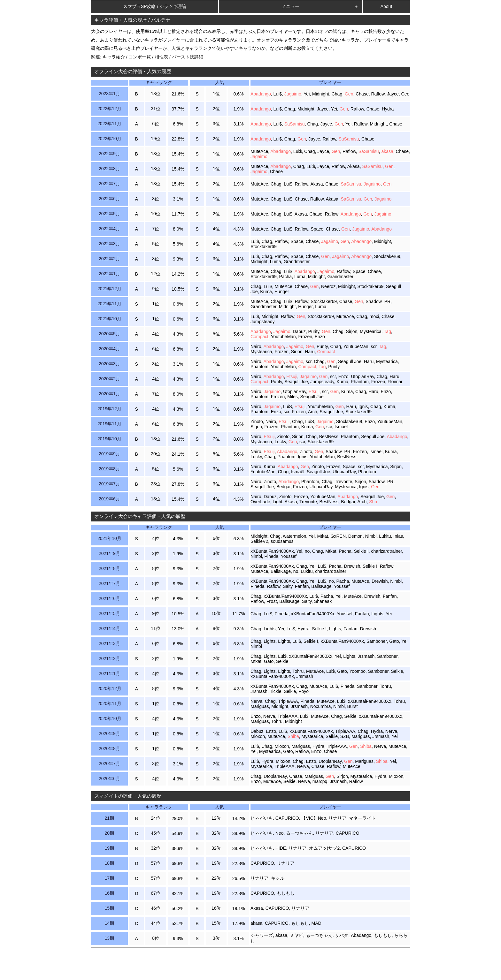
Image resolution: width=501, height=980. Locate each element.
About (386, 6)
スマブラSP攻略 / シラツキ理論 (155, 6)
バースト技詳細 (188, 57)
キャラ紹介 (114, 57)
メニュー (290, 6)
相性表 (161, 57)
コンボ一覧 (140, 57)
